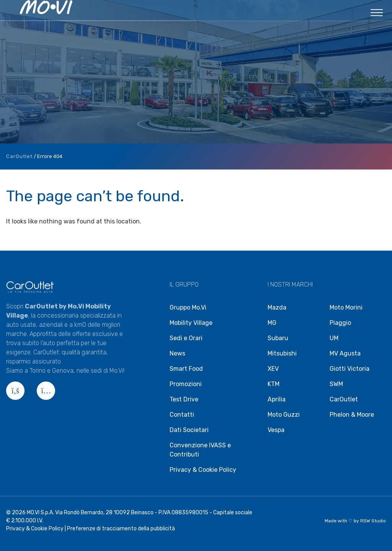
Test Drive (184, 399)
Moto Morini (346, 307)
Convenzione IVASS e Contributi (200, 450)
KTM (274, 384)
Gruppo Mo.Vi (188, 307)
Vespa (276, 430)
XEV (273, 369)
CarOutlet (19, 156)
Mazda (277, 307)
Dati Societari (189, 430)
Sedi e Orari (186, 338)
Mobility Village (191, 323)
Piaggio (340, 323)
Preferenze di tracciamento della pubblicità (121, 529)
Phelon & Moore (352, 415)
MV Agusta (345, 353)
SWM (336, 384)
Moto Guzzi (284, 415)
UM (334, 338)
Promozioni (186, 384)
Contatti (182, 415)
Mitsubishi (282, 353)
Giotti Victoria (350, 369)
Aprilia (277, 399)
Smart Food (186, 369)
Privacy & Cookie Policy (203, 470)
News (177, 353)
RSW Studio (373, 521)
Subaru (278, 338)
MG (272, 323)
